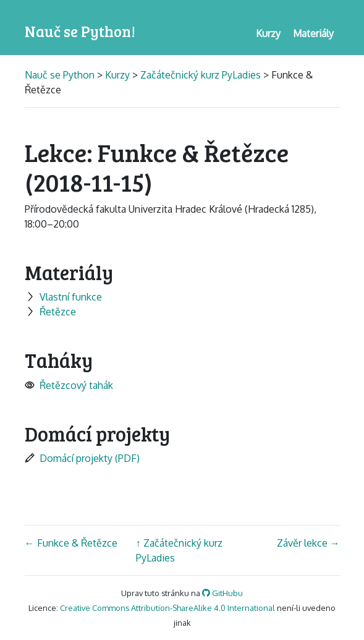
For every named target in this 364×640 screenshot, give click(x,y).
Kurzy (117, 75)
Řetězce (50, 312)
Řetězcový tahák (69, 385)
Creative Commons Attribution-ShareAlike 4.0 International (167, 608)
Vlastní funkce (63, 297)
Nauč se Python (61, 75)
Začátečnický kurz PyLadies (201, 75)
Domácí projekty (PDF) (82, 458)
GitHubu (222, 593)
